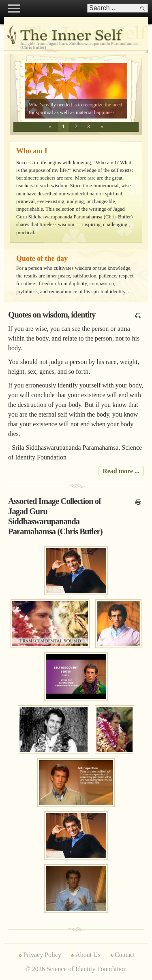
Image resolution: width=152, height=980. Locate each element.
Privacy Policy (42, 955)
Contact (125, 955)
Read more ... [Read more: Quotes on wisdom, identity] (121, 471)
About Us (88, 955)
